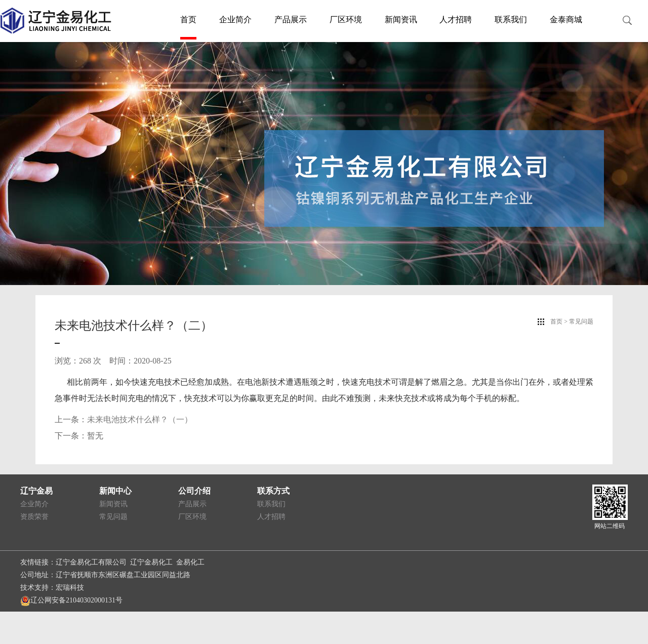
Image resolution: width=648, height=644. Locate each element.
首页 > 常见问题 (572, 321)
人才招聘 (456, 19)
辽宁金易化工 (151, 562)
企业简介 (235, 19)
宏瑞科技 (70, 588)
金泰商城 (566, 19)
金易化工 (190, 562)
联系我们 (511, 19)
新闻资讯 (401, 19)
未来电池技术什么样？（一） (140, 419)
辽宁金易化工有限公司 (91, 562)
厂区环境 (346, 19)
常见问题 (113, 517)
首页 (188, 19)
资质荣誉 (34, 517)
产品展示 (291, 19)
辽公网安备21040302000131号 (71, 600)
